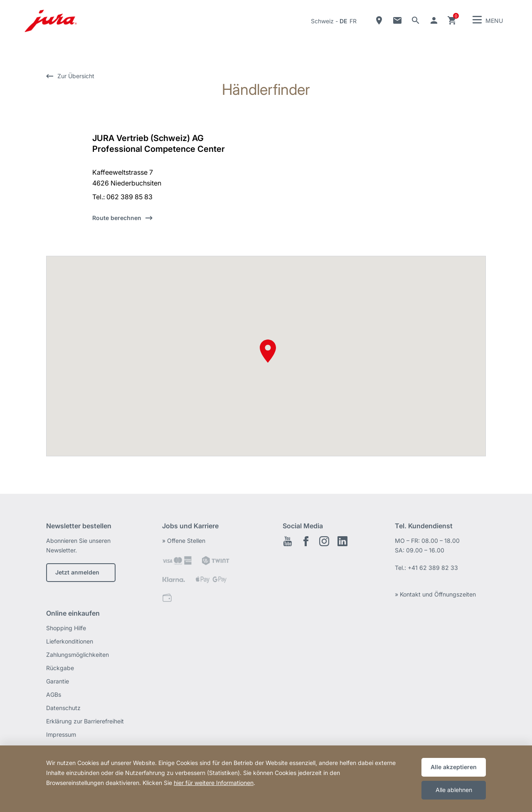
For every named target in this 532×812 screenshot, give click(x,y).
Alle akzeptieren (454, 767)
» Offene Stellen (184, 541)
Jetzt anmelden (77, 572)
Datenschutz (63, 708)
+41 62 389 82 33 (433, 568)
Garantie (58, 681)
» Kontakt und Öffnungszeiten (435, 594)
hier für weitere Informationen (214, 783)
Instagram (324, 541)
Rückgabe (60, 668)
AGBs (54, 694)
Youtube (288, 541)
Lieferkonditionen (70, 641)
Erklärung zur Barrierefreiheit (85, 721)
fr (353, 21)
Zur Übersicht (76, 76)
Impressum (61, 734)
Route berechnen (117, 218)
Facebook (306, 541)
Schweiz (322, 21)
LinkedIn (342, 541)
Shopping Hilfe (66, 628)
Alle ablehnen (454, 790)
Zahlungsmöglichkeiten (78, 655)
